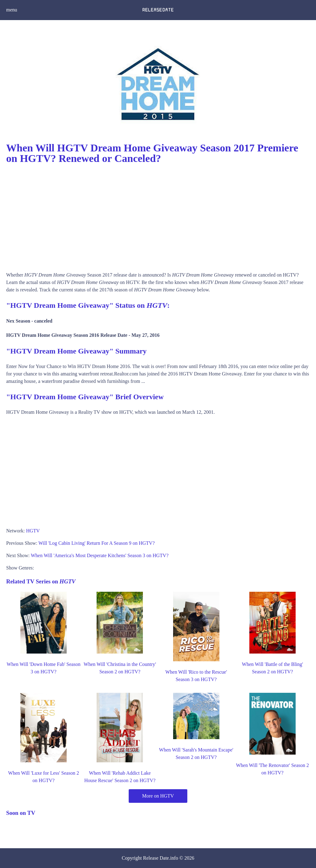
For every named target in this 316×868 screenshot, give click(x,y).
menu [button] (12, 10)
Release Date (156, 858)
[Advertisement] (158, 216)
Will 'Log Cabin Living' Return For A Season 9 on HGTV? (97, 543)
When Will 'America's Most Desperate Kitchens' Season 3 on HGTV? (100, 555)
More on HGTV (158, 796)
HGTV (33, 531)
